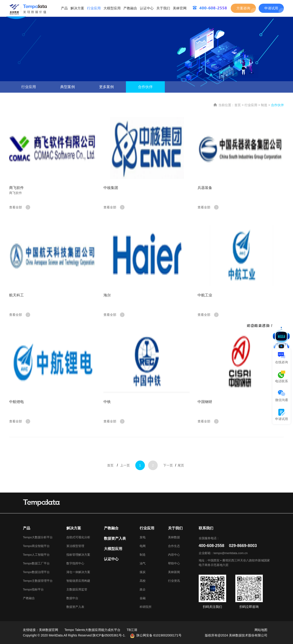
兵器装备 (205, 188)
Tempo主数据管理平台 (38, 581)
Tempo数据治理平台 (36, 572)
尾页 (181, 470)
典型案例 (68, 87)
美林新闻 (174, 572)
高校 (143, 581)
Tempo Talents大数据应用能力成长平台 (92, 630)
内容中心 (174, 555)
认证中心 (147, 8)
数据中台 (72, 598)
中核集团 (111, 188)
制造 (264, 105)
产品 (64, 8)
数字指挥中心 (75, 563)
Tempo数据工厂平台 (36, 563)
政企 (143, 589)
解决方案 (77, 8)
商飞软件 (16, 188)
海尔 (107, 304)
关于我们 (163, 8)
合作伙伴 (145, 87)
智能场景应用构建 (78, 581)
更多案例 (106, 87)
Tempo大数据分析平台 (38, 537)
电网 (143, 546)
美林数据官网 (49, 630)
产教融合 (130, 8)
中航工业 (205, 304)
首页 (238, 105)
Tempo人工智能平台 (36, 555)
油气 (143, 563)
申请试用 (271, 8)
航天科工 (16, 304)
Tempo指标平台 (33, 589)
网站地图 (261, 630)
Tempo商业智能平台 (36, 546)
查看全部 (20, 207)
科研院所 (146, 607)
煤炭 (143, 572)
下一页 (168, 470)
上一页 (125, 470)
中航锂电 (16, 410)
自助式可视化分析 (78, 537)
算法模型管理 (75, 546)
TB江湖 (132, 630)
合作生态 (174, 546)
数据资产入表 (75, 607)
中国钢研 (205, 410)
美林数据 (174, 537)
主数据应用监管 (77, 589)
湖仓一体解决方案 (78, 572)
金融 (143, 598)
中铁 (107, 410)
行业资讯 (174, 581)
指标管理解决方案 (78, 555)
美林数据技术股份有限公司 (248, 635)
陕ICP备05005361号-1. (109, 635)
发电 (143, 537)
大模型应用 (112, 8)
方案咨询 (243, 8)
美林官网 (180, 8)
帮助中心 (174, 563)
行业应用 (94, 8)
